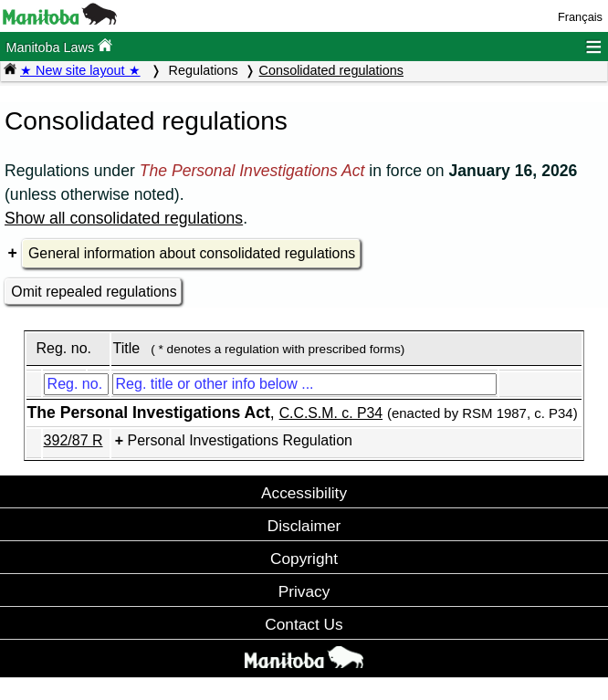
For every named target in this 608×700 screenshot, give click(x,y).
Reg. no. (63, 348)
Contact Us (304, 624)
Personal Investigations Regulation (240, 440)
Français (580, 17)
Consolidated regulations (331, 70)
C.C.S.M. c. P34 (331, 413)
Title (127, 348)
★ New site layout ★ (80, 70)
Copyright (304, 559)
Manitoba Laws (59, 46)
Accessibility (304, 493)
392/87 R (73, 440)
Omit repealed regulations (94, 292)
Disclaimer (304, 526)
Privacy (304, 591)
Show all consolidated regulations (124, 218)
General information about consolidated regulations (192, 253)
